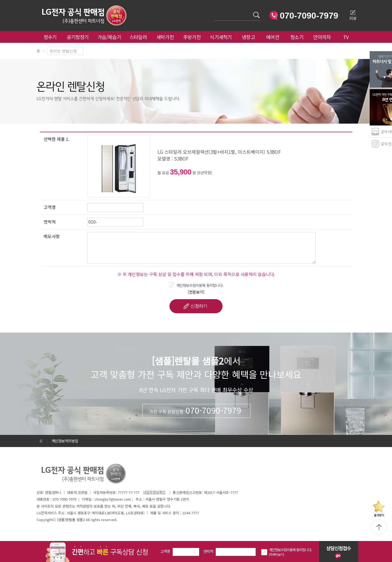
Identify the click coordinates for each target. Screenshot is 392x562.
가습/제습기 (109, 37)
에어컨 (273, 37)
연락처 (208, 551)
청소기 (297, 37)
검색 (214, 12)
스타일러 (138, 37)
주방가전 (192, 37)
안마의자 (323, 37)
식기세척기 (221, 37)
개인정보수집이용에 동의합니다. (200, 285)
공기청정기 (78, 37)
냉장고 (248, 37)
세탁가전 (165, 37)
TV (346, 37)
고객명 (165, 551)
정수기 (50, 37)
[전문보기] (196, 292)
